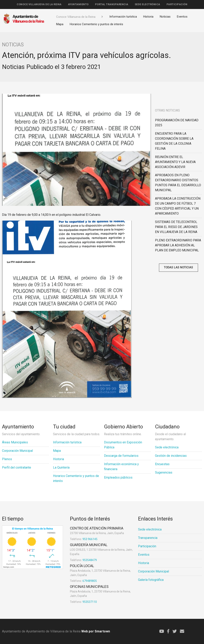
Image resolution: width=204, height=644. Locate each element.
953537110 (83, 602)
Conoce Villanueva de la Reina (39, 4)
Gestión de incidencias (171, 456)
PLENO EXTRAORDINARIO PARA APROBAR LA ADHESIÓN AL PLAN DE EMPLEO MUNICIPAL (178, 245)
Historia (148, 17)
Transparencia (148, 538)
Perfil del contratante (17, 467)
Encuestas (162, 464)
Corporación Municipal (17, 451)
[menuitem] (39, 4)
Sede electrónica (147, 4)
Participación (177, 4)
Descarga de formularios (121, 456)
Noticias (165, 17)
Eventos (182, 17)
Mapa (60, 24)
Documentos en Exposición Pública (123, 445)
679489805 (83, 581)
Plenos (7, 459)
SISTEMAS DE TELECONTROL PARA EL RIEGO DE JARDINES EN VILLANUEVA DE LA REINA (176, 227)
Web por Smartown (95, 631)
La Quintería (61, 467)
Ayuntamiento (78, 4)
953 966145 (84, 539)
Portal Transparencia (112, 4)
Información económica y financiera (121, 467)
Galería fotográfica (151, 580)
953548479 (83, 560)
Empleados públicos (118, 477)
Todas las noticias (178, 267)
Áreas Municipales (15, 442)
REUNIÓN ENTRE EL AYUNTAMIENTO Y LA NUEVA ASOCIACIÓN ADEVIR (175, 162)
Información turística (123, 17)
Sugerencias (164, 472)
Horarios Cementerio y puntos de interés (96, 24)
